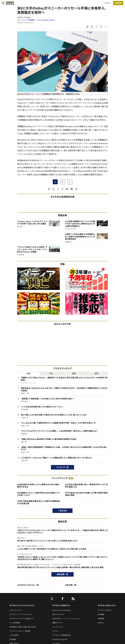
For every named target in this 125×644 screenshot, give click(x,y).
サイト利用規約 (15, 623)
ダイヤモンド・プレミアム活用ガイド (21, 619)
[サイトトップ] (9, 3)
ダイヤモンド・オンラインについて (22, 605)
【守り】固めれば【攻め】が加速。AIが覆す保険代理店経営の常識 (86, 494)
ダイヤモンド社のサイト (61, 605)
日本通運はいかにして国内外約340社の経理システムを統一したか (39, 494)
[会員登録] (118, 3)
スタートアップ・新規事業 (26, 20)
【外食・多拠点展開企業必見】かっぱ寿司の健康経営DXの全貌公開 (39, 502)
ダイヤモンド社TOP (104, 610)
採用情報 (101, 619)
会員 (96, 373)
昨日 (51, 373)
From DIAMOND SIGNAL (46, 20)
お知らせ (101, 623)
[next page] (70, 182)
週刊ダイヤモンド (58, 614)
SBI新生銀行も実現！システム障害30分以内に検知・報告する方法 (39, 486)
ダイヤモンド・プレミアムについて (21, 614)
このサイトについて (16, 610)
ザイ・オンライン (58, 627)
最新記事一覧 (62, 574)
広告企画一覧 (71, 585)
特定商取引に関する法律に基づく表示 (23, 627)
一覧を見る (63, 511)
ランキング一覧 (63, 467)
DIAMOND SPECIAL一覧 (28, 585)
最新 (29, 373)
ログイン (108, 3)
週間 (74, 373)
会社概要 (101, 614)
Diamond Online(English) (62, 610)
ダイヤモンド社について (107, 605)
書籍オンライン (58, 623)
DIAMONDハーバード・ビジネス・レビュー (67, 619)
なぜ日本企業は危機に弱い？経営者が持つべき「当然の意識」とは (86, 486)
